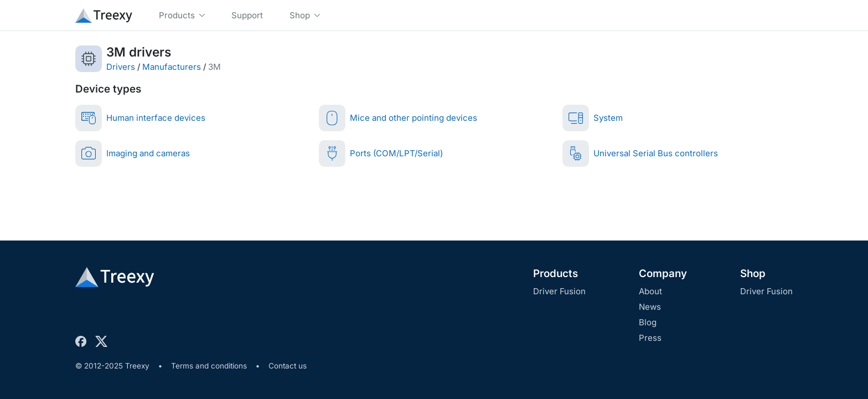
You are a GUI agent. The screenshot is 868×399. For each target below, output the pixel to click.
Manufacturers (172, 67)
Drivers (121, 67)
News (650, 307)
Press (650, 338)
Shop (753, 273)
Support (247, 15)
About (650, 291)
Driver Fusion (559, 291)
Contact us (288, 366)
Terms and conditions (209, 366)
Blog (648, 322)
